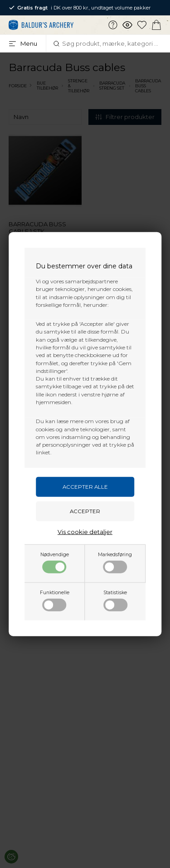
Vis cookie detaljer (85, 531)
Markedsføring (115, 562)
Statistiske (115, 600)
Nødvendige (55, 562)
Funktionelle (55, 600)
